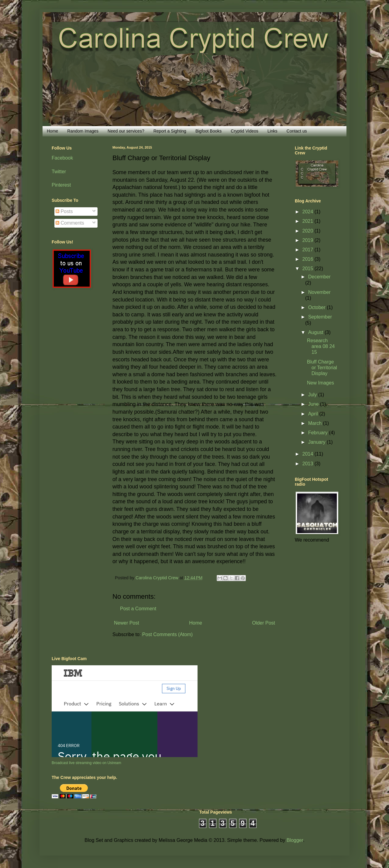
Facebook (62, 158)
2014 (308, 454)
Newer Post (127, 623)
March (316, 423)
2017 (308, 250)
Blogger (295, 840)
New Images (320, 383)
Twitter (59, 172)
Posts (64, 211)
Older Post (263, 623)
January (317, 442)
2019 (308, 240)
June (314, 404)
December (319, 277)
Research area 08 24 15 (321, 346)
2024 (308, 212)
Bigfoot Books (208, 131)
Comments (70, 223)
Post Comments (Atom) (167, 634)
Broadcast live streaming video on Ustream (86, 763)
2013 (308, 464)
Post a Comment (138, 609)
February (318, 433)
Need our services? (126, 131)
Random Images (83, 131)
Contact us (297, 131)
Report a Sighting (170, 131)
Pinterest (61, 185)
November (319, 292)
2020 (308, 231)
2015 (308, 269)
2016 (308, 259)
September (320, 317)
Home (52, 131)
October (317, 307)
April (314, 414)
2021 (308, 221)
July (313, 395)
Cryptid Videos (244, 131)
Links (272, 131)
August (316, 332)
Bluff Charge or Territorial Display (322, 368)
